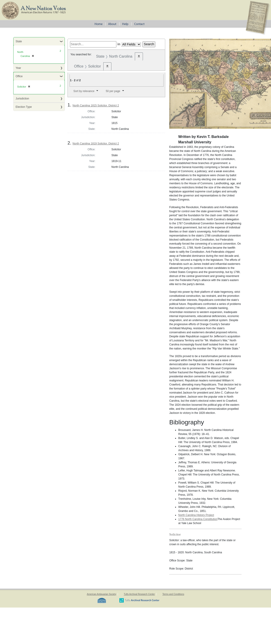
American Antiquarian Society (102, 594)
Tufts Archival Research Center (139, 594)
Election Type (24, 107)
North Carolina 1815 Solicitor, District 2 (96, 106)
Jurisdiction (22, 99)
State (19, 41)
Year (18, 68)
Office (19, 76)
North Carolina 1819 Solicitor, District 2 (96, 144)
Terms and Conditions (173, 594)
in (119, 44)
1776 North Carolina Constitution (198, 519)
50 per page (113, 91)
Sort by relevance (84, 91)
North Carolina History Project (196, 515)
